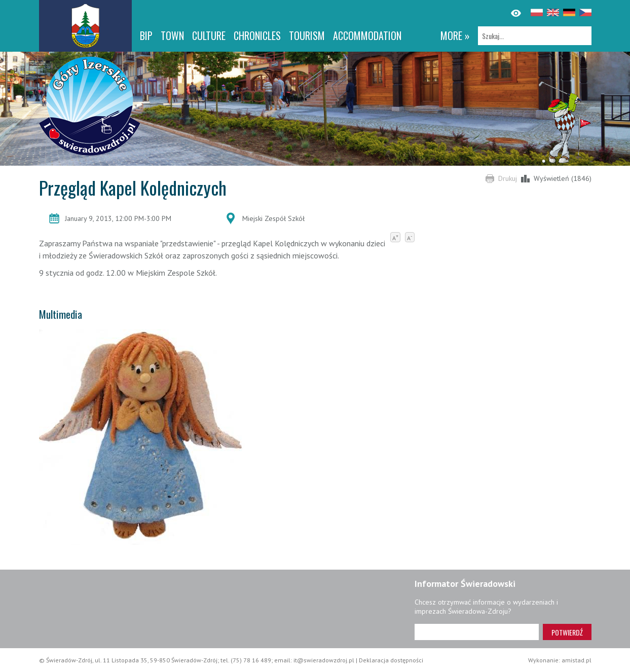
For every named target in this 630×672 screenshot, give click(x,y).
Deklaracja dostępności (391, 660)
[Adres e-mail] (477, 632)
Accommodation (367, 35)
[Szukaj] (535, 36)
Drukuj (508, 178)
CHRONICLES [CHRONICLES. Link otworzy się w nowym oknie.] (257, 35)
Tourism (307, 35)
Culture (209, 35)
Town (172, 35)
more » (455, 35)
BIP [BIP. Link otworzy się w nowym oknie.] (146, 35)
